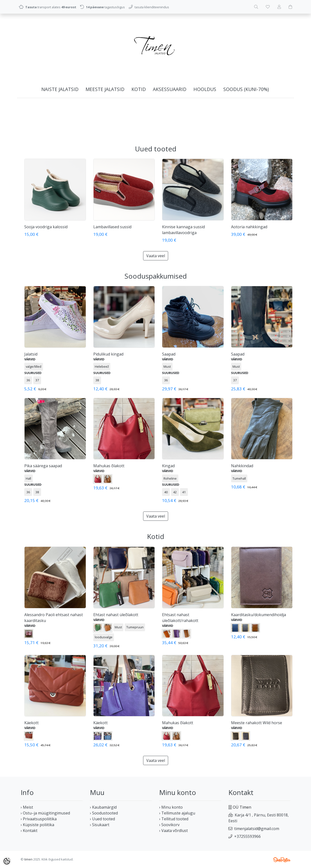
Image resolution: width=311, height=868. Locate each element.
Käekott (31, 723)
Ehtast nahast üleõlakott (116, 615)
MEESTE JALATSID (105, 89)
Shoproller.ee (282, 860)
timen (28, 859)
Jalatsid (31, 354)
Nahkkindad (242, 466)
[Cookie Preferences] (7, 861)
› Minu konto (171, 807)
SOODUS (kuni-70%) (246, 89)
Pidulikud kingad (108, 354)
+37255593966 (247, 836)
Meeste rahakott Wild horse (257, 723)
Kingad (168, 466)
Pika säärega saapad (43, 466)
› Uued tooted (102, 819)
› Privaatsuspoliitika (39, 819)
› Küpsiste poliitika (37, 825)
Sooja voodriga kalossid (46, 227)
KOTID (139, 89)
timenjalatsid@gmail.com (257, 829)
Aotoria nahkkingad (249, 227)
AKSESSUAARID (170, 89)
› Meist (27, 807)
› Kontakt (29, 831)
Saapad (169, 354)
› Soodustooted (104, 813)
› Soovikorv (169, 825)
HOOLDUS (205, 89)
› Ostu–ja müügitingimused (45, 813)
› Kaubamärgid (103, 807)
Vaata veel (156, 256)
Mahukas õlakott (109, 466)
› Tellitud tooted (174, 819)
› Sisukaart (100, 825)
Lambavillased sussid (112, 227)
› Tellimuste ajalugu (177, 813)
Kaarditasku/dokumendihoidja (259, 615)
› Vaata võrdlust (173, 831)
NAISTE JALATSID (60, 89)
